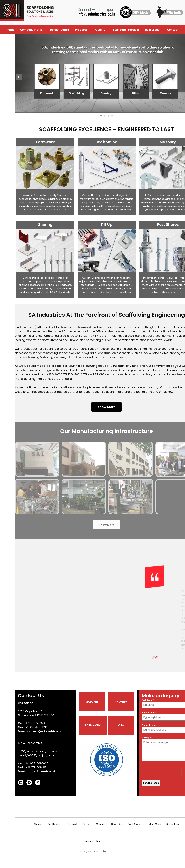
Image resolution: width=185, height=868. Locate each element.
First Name (98, 721)
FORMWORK (54, 747)
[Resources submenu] (161, 30)
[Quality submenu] (107, 30)
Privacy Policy (92, 866)
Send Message (101, 804)
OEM (74, 747)
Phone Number (99, 746)
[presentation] (133, 77)
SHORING (75, 723)
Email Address (99, 734)
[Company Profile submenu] (44, 30)
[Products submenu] (89, 30)
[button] (56, 116)
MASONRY (52, 723)
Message (96, 759)
